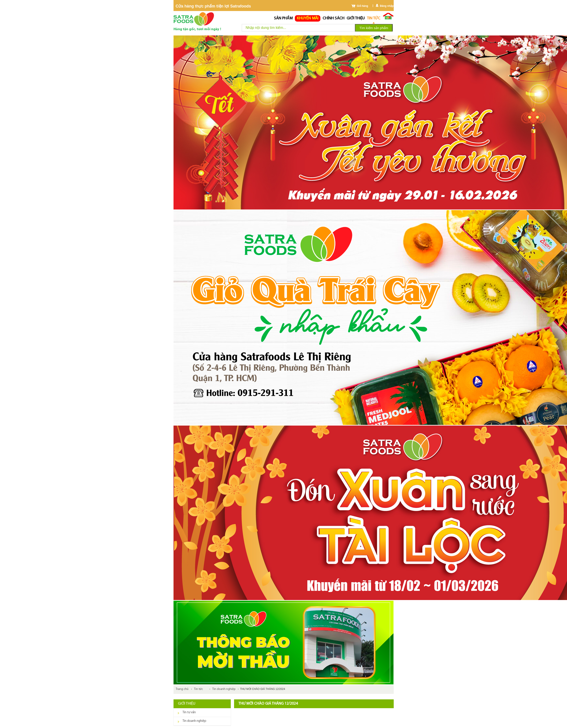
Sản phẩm (283, 18)
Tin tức (374, 18)
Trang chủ (182, 689)
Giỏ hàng (362, 6)
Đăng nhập (387, 6)
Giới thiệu (356, 18)
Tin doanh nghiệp (224, 689)
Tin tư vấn (189, 712)
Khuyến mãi (308, 18)
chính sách (333, 18)
